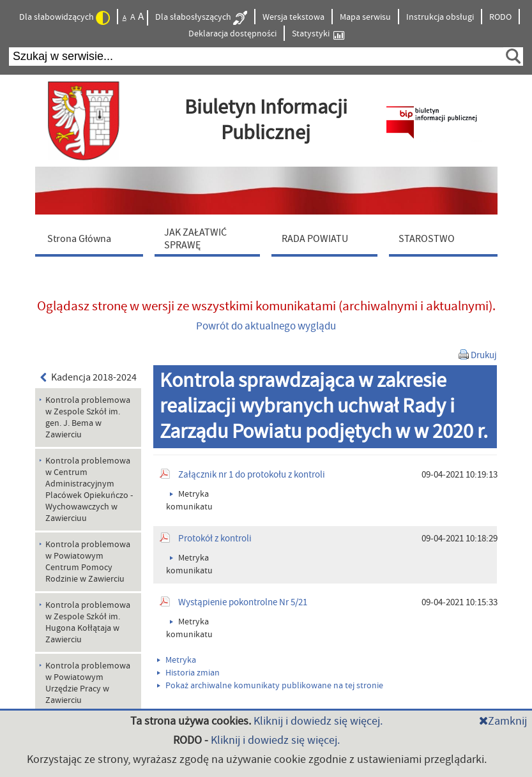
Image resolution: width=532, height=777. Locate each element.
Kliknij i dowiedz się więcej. (318, 721)
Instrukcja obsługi (440, 17)
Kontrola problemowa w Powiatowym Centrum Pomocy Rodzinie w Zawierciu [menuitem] (88, 562)
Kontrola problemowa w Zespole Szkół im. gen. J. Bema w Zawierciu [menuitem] (88, 418)
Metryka (177, 660)
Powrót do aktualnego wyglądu (266, 326)
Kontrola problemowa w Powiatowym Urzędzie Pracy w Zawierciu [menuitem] (88, 683)
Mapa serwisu (365, 17)
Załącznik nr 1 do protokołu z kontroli (252, 475)
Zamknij (503, 721)
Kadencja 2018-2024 (89, 377)
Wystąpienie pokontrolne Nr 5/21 (243, 602)
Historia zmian (188, 673)
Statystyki (318, 34)
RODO (500, 17)
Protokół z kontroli (215, 539)
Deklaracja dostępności (232, 34)
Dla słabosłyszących (201, 18)
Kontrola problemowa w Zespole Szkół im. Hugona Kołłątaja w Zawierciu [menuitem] (88, 622)
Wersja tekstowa (293, 17)
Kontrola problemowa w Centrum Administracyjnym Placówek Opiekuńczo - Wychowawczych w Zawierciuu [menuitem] (89, 490)
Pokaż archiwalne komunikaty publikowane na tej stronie (270, 686)
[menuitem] (92, 238)
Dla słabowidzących (65, 18)
